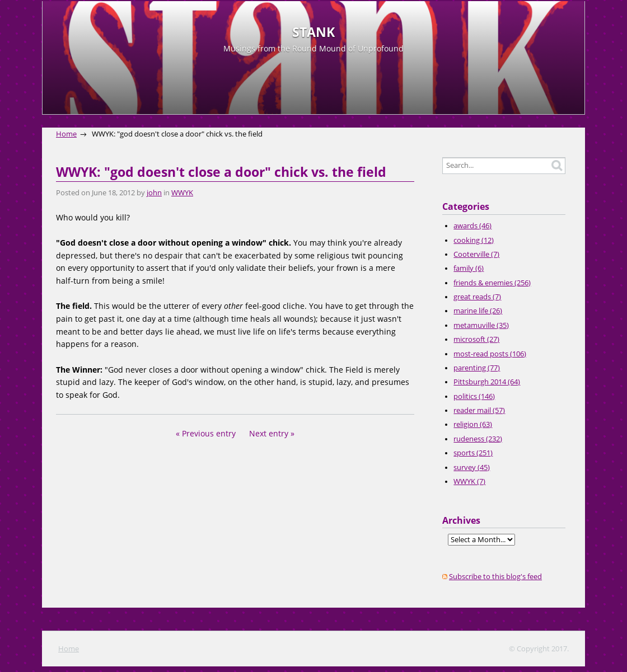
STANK (313, 32)
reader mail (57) (479, 410)
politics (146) (474, 396)
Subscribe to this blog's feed (495, 577)
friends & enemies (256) (492, 283)
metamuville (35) (481, 325)
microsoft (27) (476, 339)
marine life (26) (478, 311)
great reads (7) (477, 297)
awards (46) (472, 226)
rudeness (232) (478, 439)
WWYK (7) (469, 481)
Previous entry (209, 433)
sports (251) (473, 453)
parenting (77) (477, 368)
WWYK (182, 193)
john (154, 193)
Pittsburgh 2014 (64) (487, 382)
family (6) (469, 268)
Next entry (269, 433)
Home (66, 134)
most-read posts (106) (490, 354)
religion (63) (473, 424)
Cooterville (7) (476, 254)
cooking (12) (474, 240)
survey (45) (472, 467)
